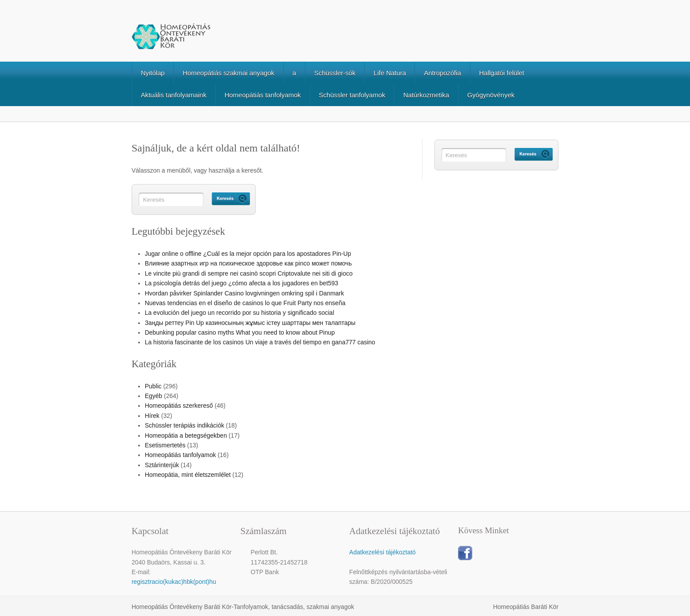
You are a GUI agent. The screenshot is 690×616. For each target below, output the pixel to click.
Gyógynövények (491, 95)
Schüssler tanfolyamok (352, 95)
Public (153, 386)
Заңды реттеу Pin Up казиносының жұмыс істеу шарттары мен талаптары (250, 323)
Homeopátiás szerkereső (179, 406)
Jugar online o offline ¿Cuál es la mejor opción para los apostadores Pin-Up (248, 254)
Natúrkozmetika (426, 95)
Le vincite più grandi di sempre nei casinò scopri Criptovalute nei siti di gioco (249, 273)
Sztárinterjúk (162, 465)
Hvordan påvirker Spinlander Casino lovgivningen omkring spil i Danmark (244, 293)
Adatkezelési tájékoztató (383, 552)
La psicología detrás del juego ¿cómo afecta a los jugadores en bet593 (242, 283)
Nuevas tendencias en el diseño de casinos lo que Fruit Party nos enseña (245, 303)
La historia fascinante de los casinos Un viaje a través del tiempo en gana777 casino (260, 342)
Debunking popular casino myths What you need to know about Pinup (240, 332)
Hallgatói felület (502, 73)
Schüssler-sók (335, 73)
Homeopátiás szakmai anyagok (228, 73)
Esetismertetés (165, 445)
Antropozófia (442, 73)
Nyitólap (153, 73)
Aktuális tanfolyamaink (174, 95)
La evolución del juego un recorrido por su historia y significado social (239, 313)
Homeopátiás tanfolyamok (262, 95)
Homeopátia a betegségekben (186, 435)
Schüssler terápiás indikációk (185, 425)
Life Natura (390, 73)
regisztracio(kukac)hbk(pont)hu (174, 582)
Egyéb (154, 396)
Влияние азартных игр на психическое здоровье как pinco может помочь (248, 263)
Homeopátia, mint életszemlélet (188, 475)
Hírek (152, 416)
